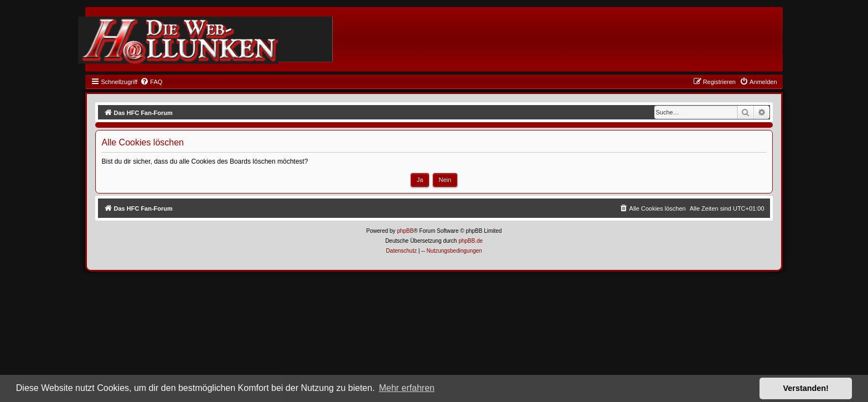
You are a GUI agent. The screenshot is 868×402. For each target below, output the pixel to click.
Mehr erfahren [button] (407, 388)
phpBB (405, 231)
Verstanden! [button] (806, 388)
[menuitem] (151, 82)
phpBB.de (471, 241)
